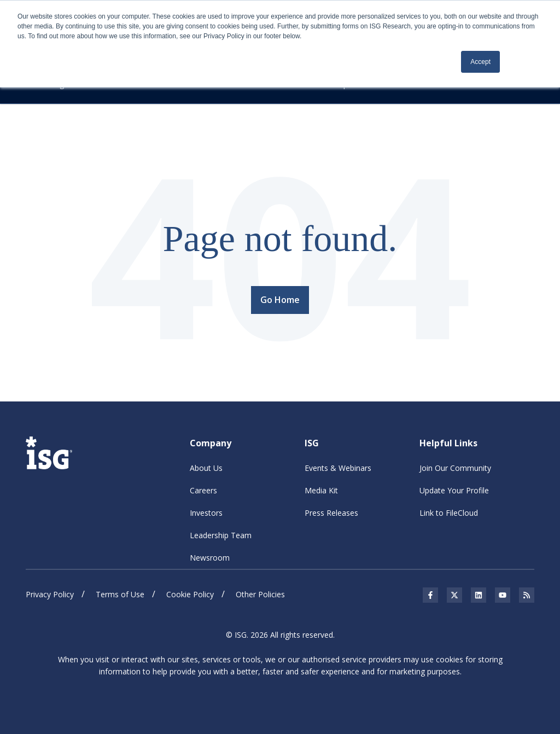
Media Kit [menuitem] (321, 490)
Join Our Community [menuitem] (455, 468)
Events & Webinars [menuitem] (338, 468)
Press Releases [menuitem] (331, 513)
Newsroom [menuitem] (210, 558)
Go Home (280, 299)
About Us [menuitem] (206, 468)
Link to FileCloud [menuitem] (449, 513)
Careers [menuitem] (203, 490)
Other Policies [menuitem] (260, 594)
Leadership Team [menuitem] (221, 535)
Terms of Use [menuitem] (120, 594)
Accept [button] (480, 62)
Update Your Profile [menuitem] (454, 490)
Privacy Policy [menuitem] (50, 594)
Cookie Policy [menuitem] (190, 594)
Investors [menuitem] (206, 513)
